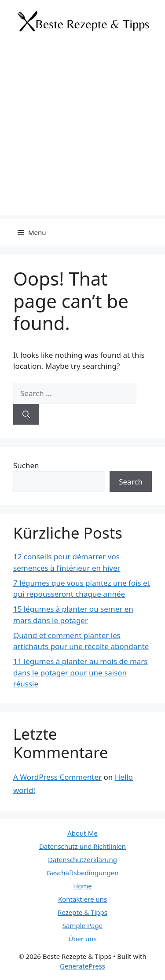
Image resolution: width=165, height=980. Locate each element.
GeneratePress (82, 966)
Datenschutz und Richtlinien (82, 846)
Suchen (26, 465)
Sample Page (82, 925)
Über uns (82, 939)
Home (82, 886)
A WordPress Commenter (57, 777)
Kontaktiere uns (82, 899)
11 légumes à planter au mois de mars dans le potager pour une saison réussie (81, 672)
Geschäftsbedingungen (83, 873)
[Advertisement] (82, 132)
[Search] (26, 415)
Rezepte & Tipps (82, 912)
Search (131, 482)
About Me (82, 833)
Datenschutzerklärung (82, 859)
